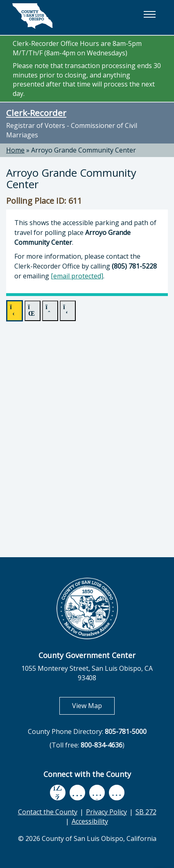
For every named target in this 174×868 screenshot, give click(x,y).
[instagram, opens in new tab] (117, 792)
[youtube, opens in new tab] (77, 793)
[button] (149, 14)
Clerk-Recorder (36, 113)
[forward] (68, 311)
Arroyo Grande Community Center (84, 150)
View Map (93, 705)
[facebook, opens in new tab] (58, 793)
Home (15, 150)
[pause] (33, 311)
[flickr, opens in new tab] (97, 792)
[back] (50, 311)
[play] (15, 311)
